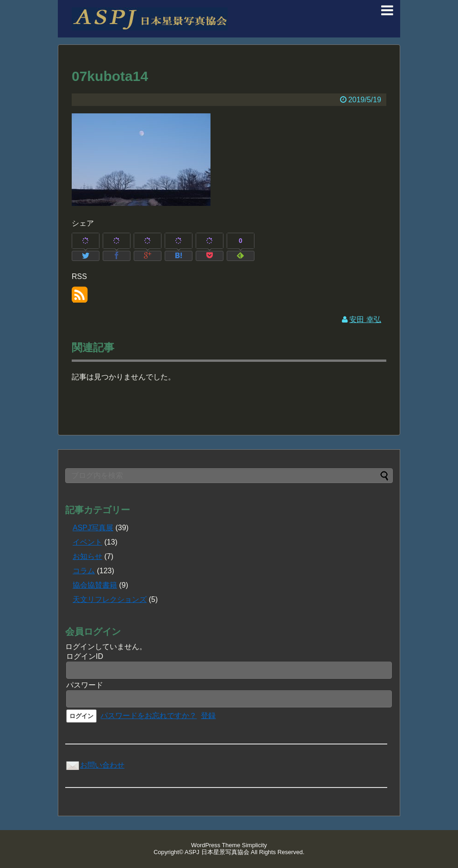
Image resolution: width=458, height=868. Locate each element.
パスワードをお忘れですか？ (149, 716)
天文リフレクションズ (110, 599)
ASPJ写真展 (93, 528)
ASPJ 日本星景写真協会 (217, 852)
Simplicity (254, 845)
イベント (87, 542)
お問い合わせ (95, 765)
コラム (84, 571)
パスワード (85, 685)
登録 (208, 716)
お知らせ (87, 556)
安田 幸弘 (365, 319)
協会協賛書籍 (95, 585)
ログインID (85, 656)
